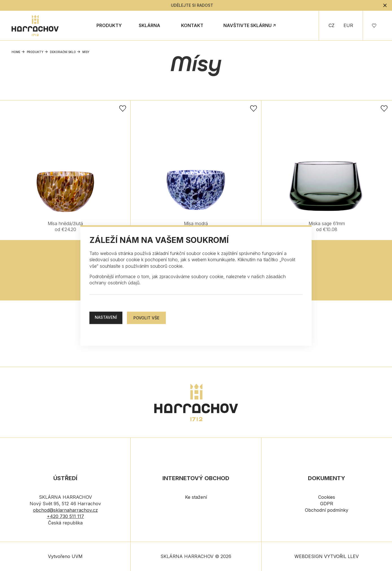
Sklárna (149, 25)
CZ (332, 25)
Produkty (109, 25)
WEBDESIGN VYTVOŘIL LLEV (327, 556)
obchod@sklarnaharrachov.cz (65, 510)
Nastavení (106, 317)
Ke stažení (196, 497)
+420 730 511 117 (65, 516)
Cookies (327, 497)
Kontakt (192, 25)
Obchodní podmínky (327, 510)
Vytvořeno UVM (65, 556)
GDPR (327, 504)
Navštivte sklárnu (247, 25)
